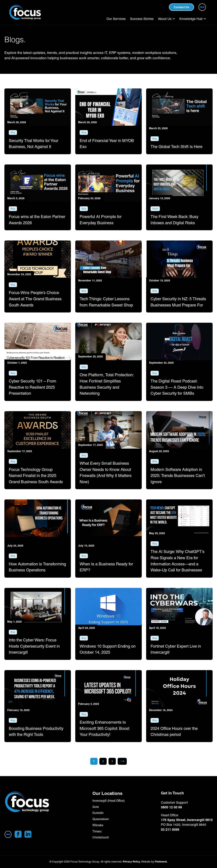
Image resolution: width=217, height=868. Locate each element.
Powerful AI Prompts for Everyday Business (101, 220)
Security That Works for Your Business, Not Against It (34, 144)
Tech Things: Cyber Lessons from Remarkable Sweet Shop (106, 302)
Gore (96, 807)
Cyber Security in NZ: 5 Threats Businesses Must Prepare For (178, 302)
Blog (13, 132)
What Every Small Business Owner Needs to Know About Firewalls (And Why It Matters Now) (106, 473)
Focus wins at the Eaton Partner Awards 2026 (37, 220)
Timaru (97, 831)
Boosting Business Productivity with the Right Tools (36, 732)
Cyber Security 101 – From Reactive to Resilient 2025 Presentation (33, 387)
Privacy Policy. (132, 862)
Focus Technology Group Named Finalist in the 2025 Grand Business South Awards (36, 476)
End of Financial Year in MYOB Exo (107, 144)
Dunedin (98, 813)
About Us (165, 19)
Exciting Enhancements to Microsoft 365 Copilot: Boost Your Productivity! (104, 729)
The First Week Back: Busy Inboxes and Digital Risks (174, 220)
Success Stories (142, 19)
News (155, 209)
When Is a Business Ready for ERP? (106, 567)
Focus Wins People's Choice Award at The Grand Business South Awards (35, 299)
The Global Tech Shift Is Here (176, 147)
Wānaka (98, 825)
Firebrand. (161, 862)
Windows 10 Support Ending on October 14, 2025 (108, 649)
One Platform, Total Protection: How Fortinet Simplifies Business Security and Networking (107, 384)
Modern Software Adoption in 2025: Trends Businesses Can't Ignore (178, 476)
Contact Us (181, 7)
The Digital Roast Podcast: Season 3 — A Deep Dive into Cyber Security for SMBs (177, 387)
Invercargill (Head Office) (108, 801)
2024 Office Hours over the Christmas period (174, 732)
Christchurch (101, 837)
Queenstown (101, 819)
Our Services (116, 19)
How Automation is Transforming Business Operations (37, 567)
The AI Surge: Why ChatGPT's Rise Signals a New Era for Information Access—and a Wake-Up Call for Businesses (177, 561)
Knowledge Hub (191, 19)
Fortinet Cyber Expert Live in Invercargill (176, 649)
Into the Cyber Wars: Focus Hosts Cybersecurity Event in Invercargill (34, 646)
